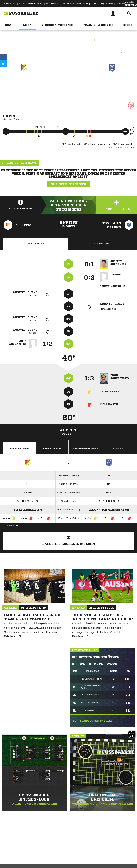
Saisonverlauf (52, 448)
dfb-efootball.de (52, 4)
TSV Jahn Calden (112, 81)
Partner (94, 4)
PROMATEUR (10, 4)
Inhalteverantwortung (85, 856)
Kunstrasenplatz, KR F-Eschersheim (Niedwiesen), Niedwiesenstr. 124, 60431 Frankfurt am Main (68, 52)
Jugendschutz (67, 856)
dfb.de (21, 4)
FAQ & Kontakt (106, 4)
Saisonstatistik (19, 448)
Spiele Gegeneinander (85, 448)
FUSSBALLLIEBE (35, 4)
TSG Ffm (24, 81)
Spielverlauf (36, 244)
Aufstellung (102, 244)
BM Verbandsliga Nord (68, 40)
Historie (118, 448)
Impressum (7, 856)
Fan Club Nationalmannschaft (75, 4)
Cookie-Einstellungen (107, 856)
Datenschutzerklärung (25, 856)
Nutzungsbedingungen (47, 856)
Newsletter (120, 4)
